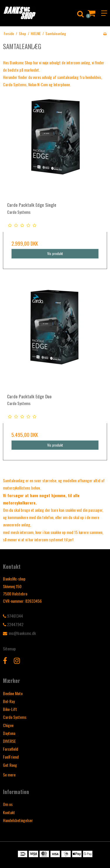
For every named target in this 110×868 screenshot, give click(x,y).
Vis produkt (55, 253)
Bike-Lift (10, 709)
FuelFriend (11, 757)
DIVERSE (9, 741)
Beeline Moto (13, 693)
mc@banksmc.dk (22, 633)
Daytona (9, 733)
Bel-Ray (9, 701)
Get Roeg (10, 765)
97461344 (13, 616)
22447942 (13, 624)
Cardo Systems (15, 717)
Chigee (8, 725)
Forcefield (11, 749)
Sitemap (9, 649)
